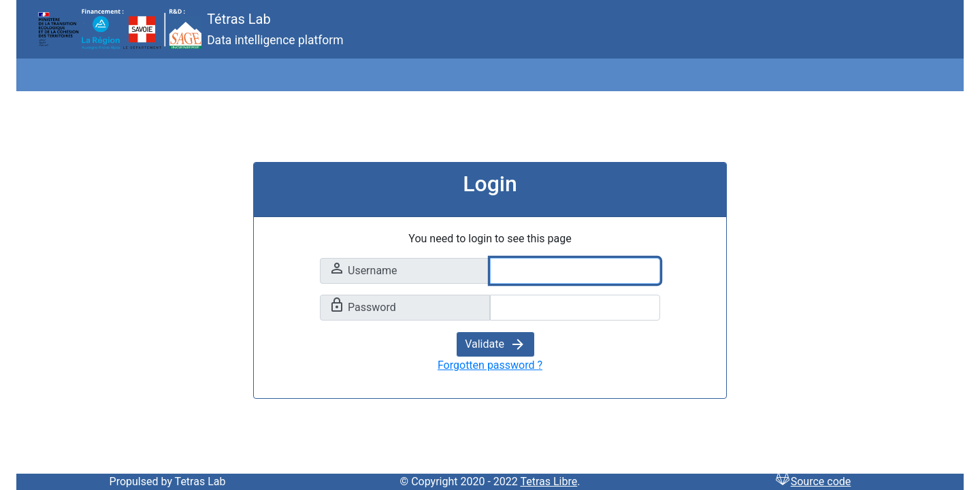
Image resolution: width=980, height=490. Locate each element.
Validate (495, 344)
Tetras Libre (549, 481)
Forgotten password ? (490, 365)
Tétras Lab (148, 29)
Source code (813, 481)
